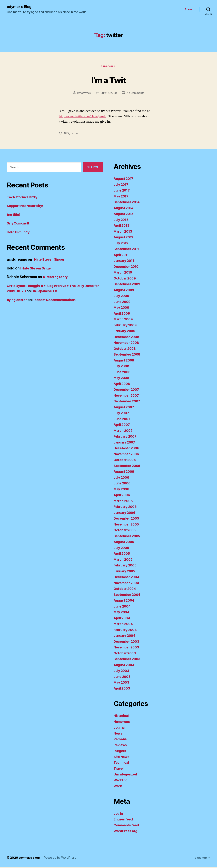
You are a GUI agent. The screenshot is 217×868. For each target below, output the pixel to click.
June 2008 (123, 373)
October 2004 (126, 589)
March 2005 (124, 560)
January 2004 (125, 636)
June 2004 (123, 607)
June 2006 (123, 484)
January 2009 (125, 332)
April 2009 (123, 314)
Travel (119, 769)
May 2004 (122, 613)
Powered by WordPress (61, 858)
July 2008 (122, 367)
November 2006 (127, 455)
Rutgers (120, 752)
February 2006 (126, 507)
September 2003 (128, 660)
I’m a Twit (108, 80)
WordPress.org (126, 832)
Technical (122, 763)
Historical (122, 716)
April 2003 (123, 689)
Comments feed (127, 826)
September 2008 (128, 355)
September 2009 (128, 285)
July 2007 (122, 414)
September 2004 (128, 595)
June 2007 (123, 420)
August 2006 (125, 472)
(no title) (14, 215)
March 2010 (124, 273)
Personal (108, 67)
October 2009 (126, 279)
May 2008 (122, 379)
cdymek (86, 94)
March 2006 (124, 502)
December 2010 (127, 267)
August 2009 (125, 291)
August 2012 (125, 238)
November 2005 (127, 525)
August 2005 (125, 543)
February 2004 (126, 631)
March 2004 (124, 625)
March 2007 (124, 431)
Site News (122, 758)
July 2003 (122, 671)
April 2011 (122, 256)
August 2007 (125, 408)
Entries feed (124, 820)
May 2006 (122, 490)
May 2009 (122, 308)
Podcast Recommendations (57, 301)
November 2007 (127, 396)
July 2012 (122, 244)
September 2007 (128, 402)
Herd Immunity (19, 233)
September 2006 (128, 467)
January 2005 (125, 572)
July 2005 (122, 549)
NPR (67, 134)
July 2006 (122, 478)
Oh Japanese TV (64, 292)
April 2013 (122, 226)
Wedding (121, 781)
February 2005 (126, 566)
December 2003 (127, 642)
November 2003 (127, 648)
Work (118, 787)
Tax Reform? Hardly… (25, 198)
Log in (119, 814)
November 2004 (127, 584)
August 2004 (125, 601)
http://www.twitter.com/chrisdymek (85, 117)
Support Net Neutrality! (27, 207)
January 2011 (125, 261)
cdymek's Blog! (21, 7)
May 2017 (122, 197)
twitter (75, 134)
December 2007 (127, 390)
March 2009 (124, 320)
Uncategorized (126, 775)
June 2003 (123, 677)
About (189, 9)
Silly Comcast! (19, 224)
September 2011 (128, 250)
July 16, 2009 (109, 94)
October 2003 (125, 654)
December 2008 (127, 338)
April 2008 (123, 385)
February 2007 (126, 437)
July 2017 (122, 185)
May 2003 (122, 683)
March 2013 (124, 232)
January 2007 (125, 443)
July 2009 (122, 297)
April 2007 (123, 425)
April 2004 (123, 619)
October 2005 (125, 531)
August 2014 (125, 209)
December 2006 (127, 449)
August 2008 (125, 361)
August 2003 (125, 666)
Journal (120, 728)
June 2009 (123, 302)
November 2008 (127, 343)
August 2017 (125, 179)
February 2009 (126, 326)
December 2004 (127, 578)
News (118, 734)
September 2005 (128, 537)
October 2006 (126, 461)
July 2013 (122, 220)
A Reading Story (56, 278)
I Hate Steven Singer (50, 260)
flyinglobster (18, 301)
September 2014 (128, 203)
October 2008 (126, 349)
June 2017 (122, 191)
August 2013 (125, 215)
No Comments (136, 94)
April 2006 (123, 496)
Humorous (122, 722)
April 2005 (123, 554)
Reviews (121, 746)
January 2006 (125, 513)
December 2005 (127, 519)
